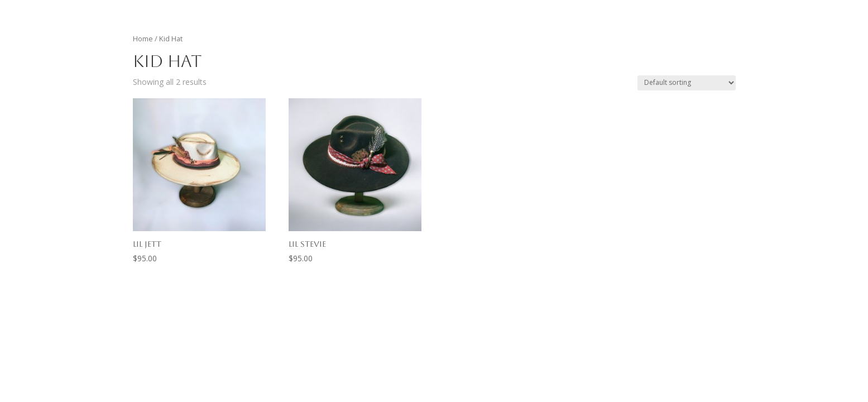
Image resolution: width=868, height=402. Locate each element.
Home (143, 39)
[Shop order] (687, 83)
